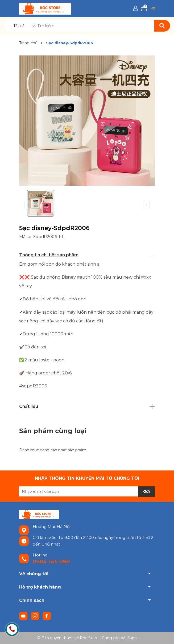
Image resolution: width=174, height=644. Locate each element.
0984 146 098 (51, 561)
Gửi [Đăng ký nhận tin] (146, 491)
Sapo (132, 638)
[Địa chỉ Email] (87, 491)
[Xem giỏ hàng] (144, 9)
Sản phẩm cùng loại (53, 431)
